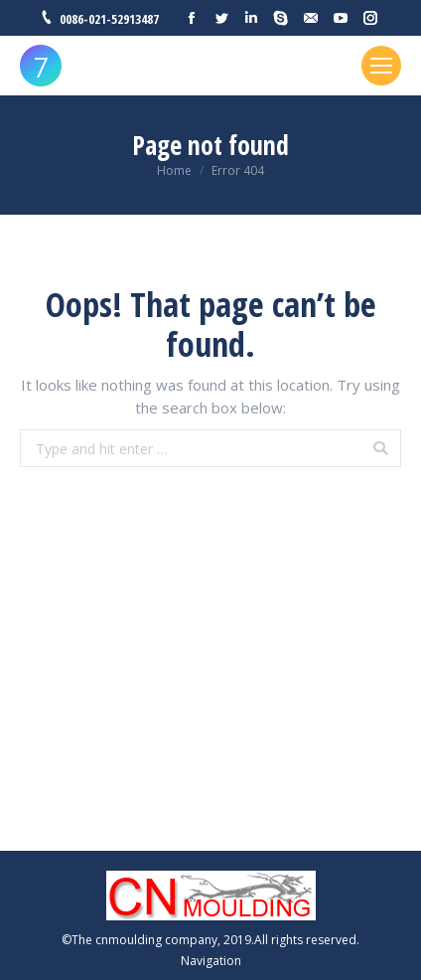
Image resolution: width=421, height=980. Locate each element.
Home (174, 170)
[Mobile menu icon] (381, 66)
